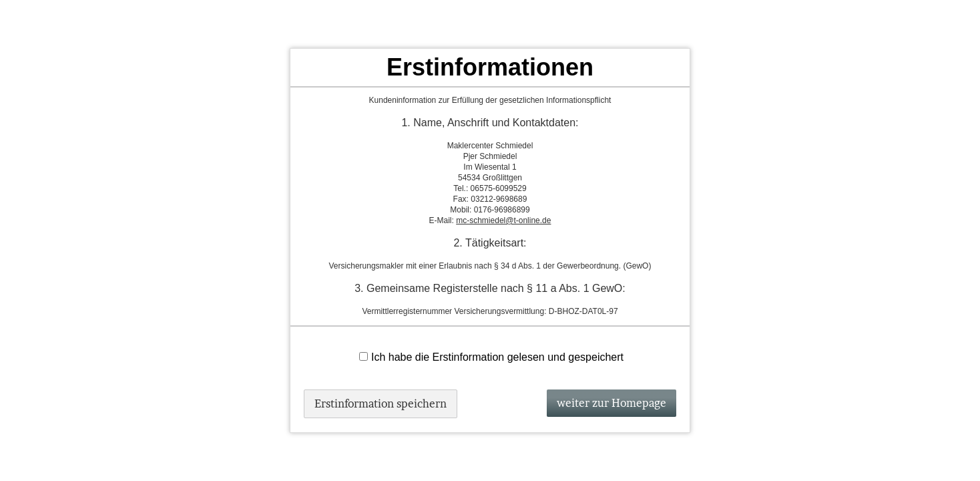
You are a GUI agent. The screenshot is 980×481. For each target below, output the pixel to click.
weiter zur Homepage (611, 403)
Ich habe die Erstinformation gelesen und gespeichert (491, 357)
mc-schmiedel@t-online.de (503, 220)
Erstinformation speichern (381, 404)
